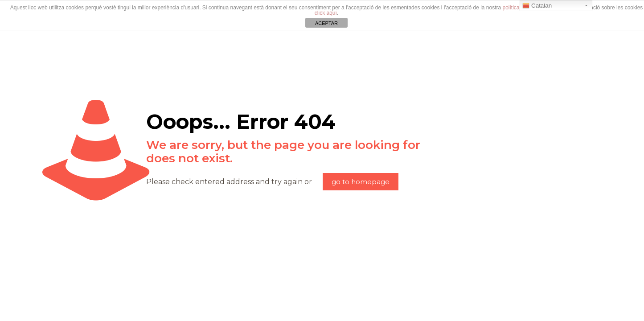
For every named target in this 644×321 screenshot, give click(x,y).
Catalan (537, 6)
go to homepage (361, 182)
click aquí (326, 13)
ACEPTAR (326, 23)
